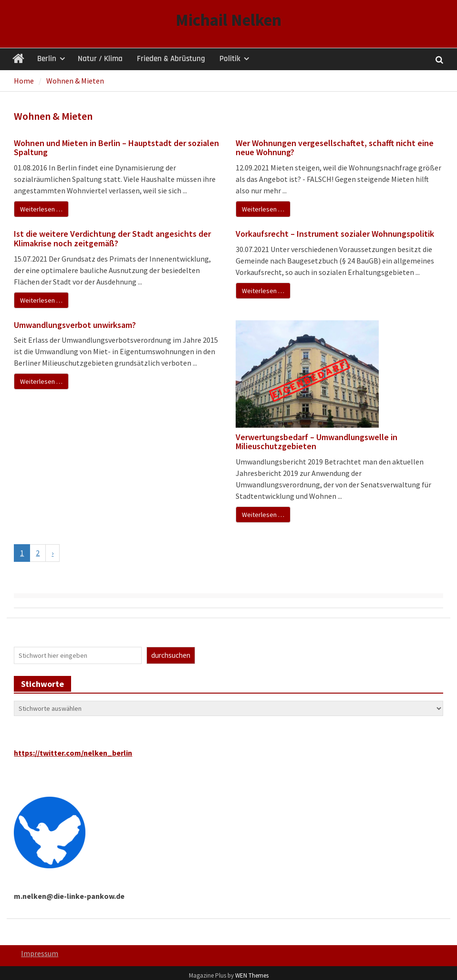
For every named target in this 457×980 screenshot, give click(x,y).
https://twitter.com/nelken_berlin (73, 753)
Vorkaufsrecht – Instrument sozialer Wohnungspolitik (335, 234)
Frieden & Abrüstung (171, 59)
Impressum (40, 953)
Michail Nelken (228, 20)
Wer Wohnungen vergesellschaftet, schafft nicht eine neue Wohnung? (335, 148)
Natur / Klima (100, 59)
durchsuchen (171, 655)
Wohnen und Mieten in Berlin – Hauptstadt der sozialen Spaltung (116, 148)
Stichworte (42, 684)
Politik (230, 59)
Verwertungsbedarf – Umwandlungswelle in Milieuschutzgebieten (317, 442)
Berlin (47, 59)
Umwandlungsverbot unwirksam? (76, 325)
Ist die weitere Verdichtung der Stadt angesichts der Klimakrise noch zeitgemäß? (112, 238)
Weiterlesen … (41, 209)
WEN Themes (252, 975)
